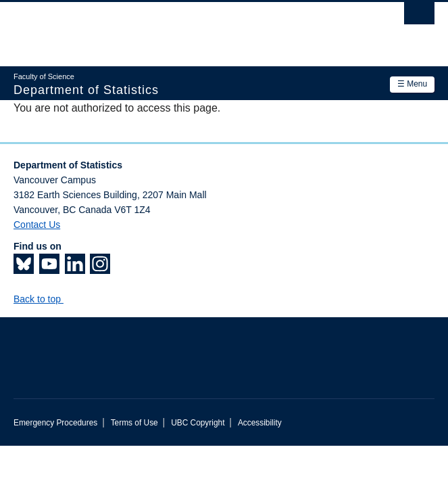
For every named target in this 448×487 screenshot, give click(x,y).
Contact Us (37, 225)
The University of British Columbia (161, 28)
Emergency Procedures (55, 423)
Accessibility (260, 423)
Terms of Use (134, 423)
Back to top (44, 299)
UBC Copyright (198, 423)
